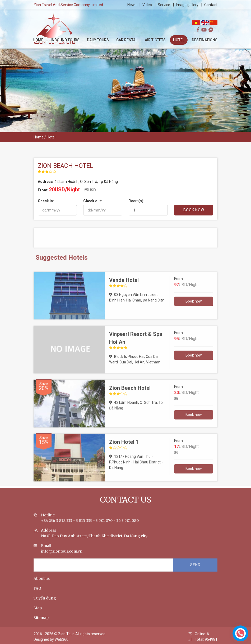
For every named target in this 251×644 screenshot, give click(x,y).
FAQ (37, 593)
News (132, 5)
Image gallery (187, 5)
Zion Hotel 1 (124, 447)
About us (42, 583)
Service (164, 5)
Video (147, 5)
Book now (194, 306)
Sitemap (41, 623)
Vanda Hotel (124, 285)
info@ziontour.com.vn (62, 556)
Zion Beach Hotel (130, 393)
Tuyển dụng (45, 603)
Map (38, 613)
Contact (211, 5)
